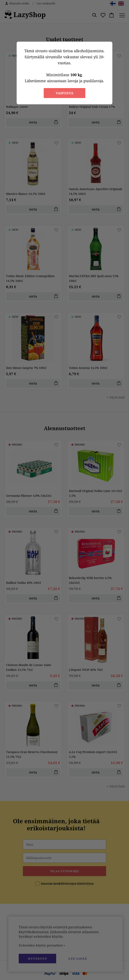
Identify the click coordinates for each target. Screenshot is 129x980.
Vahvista (65, 93)
